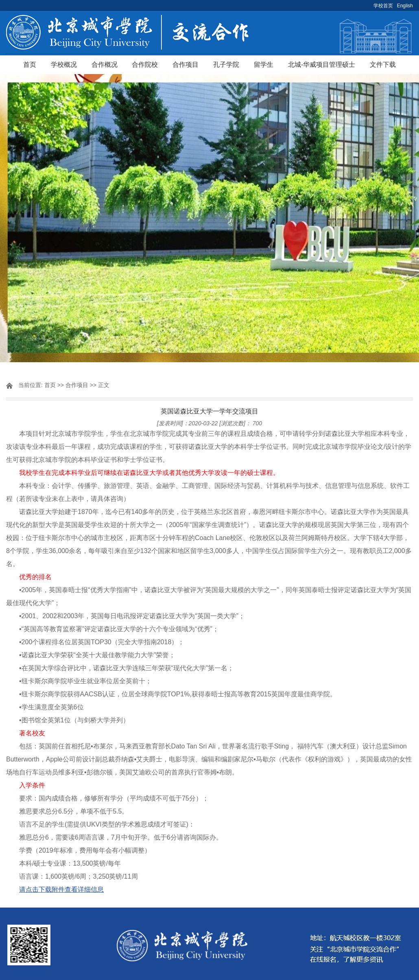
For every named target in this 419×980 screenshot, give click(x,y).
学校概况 (64, 65)
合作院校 (145, 65)
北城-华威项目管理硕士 (322, 65)
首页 (30, 65)
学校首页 (383, 6)
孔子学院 (226, 65)
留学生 (264, 65)
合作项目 (185, 65)
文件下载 (383, 65)
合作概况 (105, 65)
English (405, 6)
